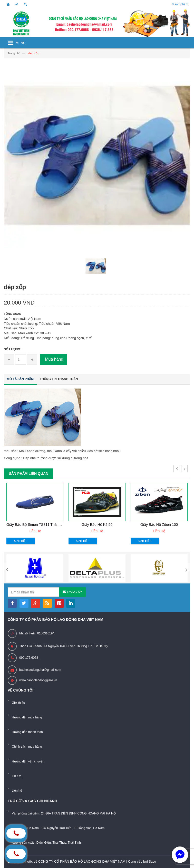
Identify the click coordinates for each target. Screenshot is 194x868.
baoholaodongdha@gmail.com (40, 670)
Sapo (152, 862)
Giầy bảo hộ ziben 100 (159, 525)
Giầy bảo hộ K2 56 (97, 525)
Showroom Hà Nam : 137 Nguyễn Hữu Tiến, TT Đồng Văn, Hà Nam (58, 828)
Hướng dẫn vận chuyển (28, 761)
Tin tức (17, 776)
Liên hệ (17, 791)
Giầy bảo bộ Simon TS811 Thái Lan (35, 525)
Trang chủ (14, 53)
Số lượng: (13, 349)
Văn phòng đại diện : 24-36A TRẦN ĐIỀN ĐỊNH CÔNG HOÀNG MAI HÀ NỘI (64, 813)
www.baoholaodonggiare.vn (38, 680)
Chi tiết (21, 541)
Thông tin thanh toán (59, 379)
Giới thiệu (18, 703)
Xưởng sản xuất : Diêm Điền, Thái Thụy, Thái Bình (46, 843)
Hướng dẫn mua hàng (27, 717)
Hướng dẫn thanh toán (27, 732)
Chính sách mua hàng (27, 747)
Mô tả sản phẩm (20, 379)
